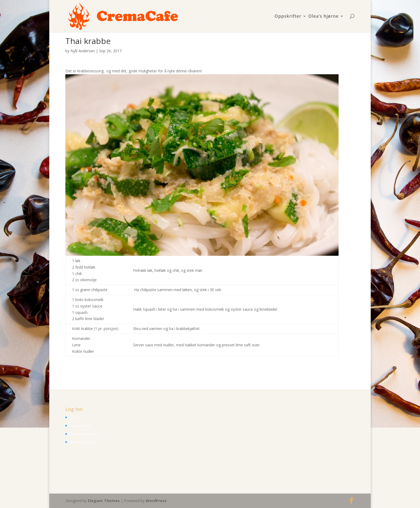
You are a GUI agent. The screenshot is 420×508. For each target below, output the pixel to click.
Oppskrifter (288, 16)
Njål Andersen (83, 51)
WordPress (156, 501)
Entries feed (79, 426)
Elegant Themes (104, 501)
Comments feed (83, 434)
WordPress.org (82, 442)
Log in (74, 417)
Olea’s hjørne (323, 16)
